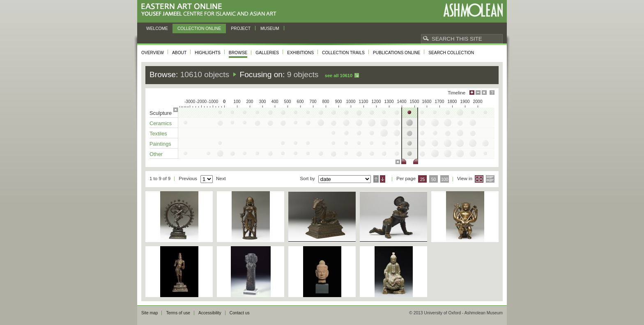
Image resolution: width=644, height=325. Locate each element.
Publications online (397, 53)
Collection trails (343, 53)
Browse (238, 53)
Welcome (157, 29)
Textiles (158, 134)
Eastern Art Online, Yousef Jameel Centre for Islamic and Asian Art (211, 10)
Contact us (240, 313)
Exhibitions (300, 53)
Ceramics (161, 123)
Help (492, 93)
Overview (153, 53)
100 (445, 180)
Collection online (199, 29)
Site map (149, 313)
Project (241, 29)
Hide (484, 93)
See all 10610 (339, 76)
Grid (479, 179)
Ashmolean (473, 10)
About (179, 53)
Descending (383, 179)
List (490, 179)
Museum (270, 29)
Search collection (451, 53)
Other (156, 154)
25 (423, 180)
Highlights (208, 53)
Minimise (478, 93)
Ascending (376, 179)
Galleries (267, 53)
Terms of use (178, 313)
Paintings (160, 144)
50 (434, 180)
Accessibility (210, 313)
